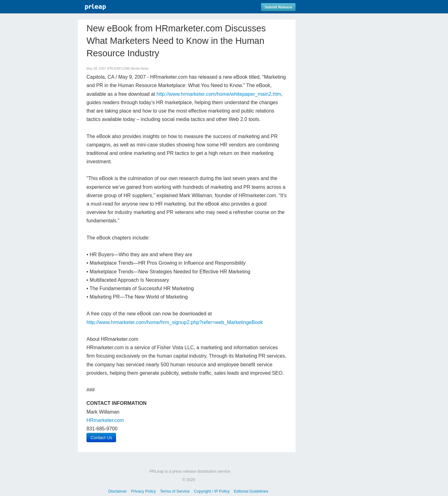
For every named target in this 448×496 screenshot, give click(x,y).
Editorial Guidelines (251, 491)
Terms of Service (175, 491)
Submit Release (278, 7)
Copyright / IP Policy (212, 491)
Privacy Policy (143, 491)
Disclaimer (118, 491)
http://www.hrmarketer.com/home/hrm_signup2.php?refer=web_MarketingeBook (175, 322)
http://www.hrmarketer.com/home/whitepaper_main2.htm (219, 94)
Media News (140, 69)
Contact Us (101, 438)
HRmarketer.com (105, 420)
